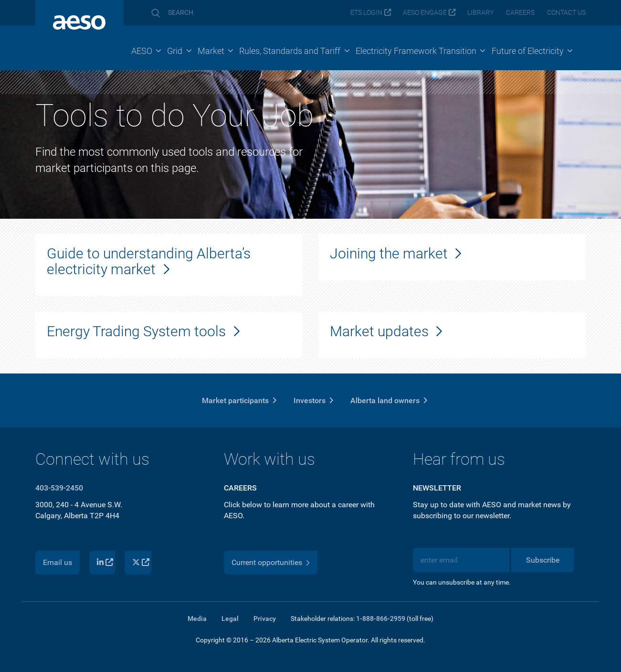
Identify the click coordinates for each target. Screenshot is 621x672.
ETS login (366, 13)
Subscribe (543, 560)
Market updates (379, 331)
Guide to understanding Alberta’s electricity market (149, 261)
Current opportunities (267, 562)
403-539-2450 (59, 488)
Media (197, 619)
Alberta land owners (385, 400)
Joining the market (389, 253)
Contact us (566, 13)
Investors (310, 400)
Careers (520, 13)
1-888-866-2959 (381, 619)
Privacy (265, 619)
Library (480, 13)
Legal (230, 619)
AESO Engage (425, 13)
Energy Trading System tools (136, 331)
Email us (58, 562)
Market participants (235, 400)
